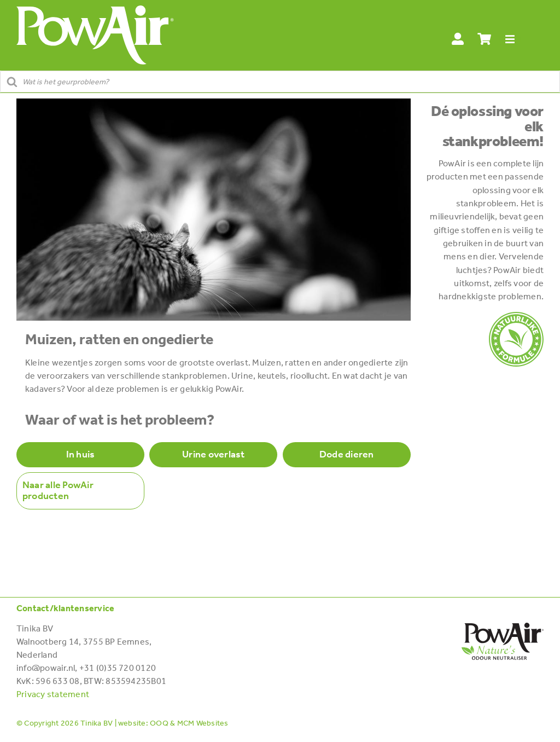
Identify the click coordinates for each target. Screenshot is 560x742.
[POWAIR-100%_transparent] (516, 316)
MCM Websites (203, 723)
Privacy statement (53, 694)
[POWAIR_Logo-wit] (95, 10)
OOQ (159, 723)
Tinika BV (97, 723)
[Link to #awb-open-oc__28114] (510, 40)
